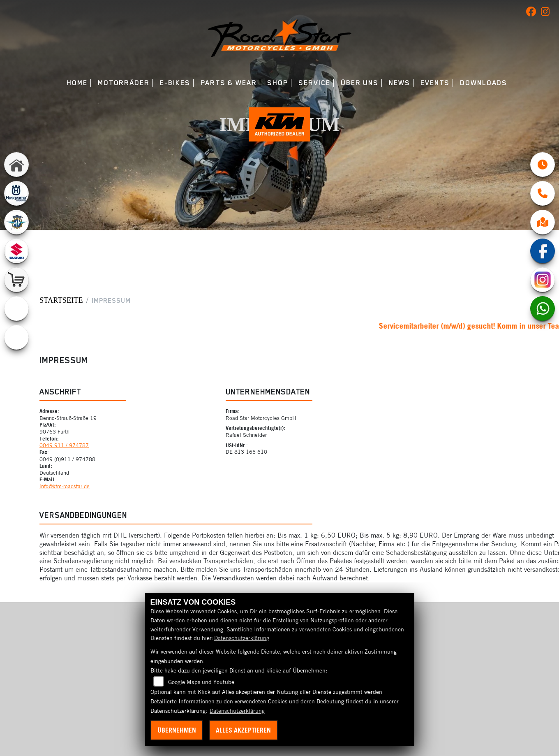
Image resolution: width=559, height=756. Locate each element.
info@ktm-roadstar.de (65, 486)
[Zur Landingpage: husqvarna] (16, 193)
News (400, 83)
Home (77, 83)
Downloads (484, 83)
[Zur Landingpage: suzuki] (16, 251)
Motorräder (124, 83)
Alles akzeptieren (243, 730)
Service (314, 83)
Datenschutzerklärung (242, 638)
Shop (278, 83)
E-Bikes (175, 83)
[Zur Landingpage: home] (16, 165)
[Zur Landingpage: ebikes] (16, 337)
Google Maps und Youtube (201, 682)
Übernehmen (177, 730)
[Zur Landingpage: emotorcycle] (16, 308)
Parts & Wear (229, 83)
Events (435, 83)
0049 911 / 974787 (64, 445)
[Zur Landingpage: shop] (16, 280)
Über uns (360, 83)
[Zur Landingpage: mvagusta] (16, 222)
